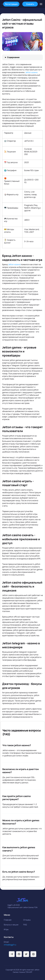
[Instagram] (33, 954)
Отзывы (27, 920)
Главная (8, 920)
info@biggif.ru (10, 945)
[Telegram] (12, 954)
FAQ (25, 925)
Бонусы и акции (11, 925)
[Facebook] (19, 954)
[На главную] (3, 4)
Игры (6, 929)
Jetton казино (31, 72)
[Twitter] (26, 954)
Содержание (13, 57)
